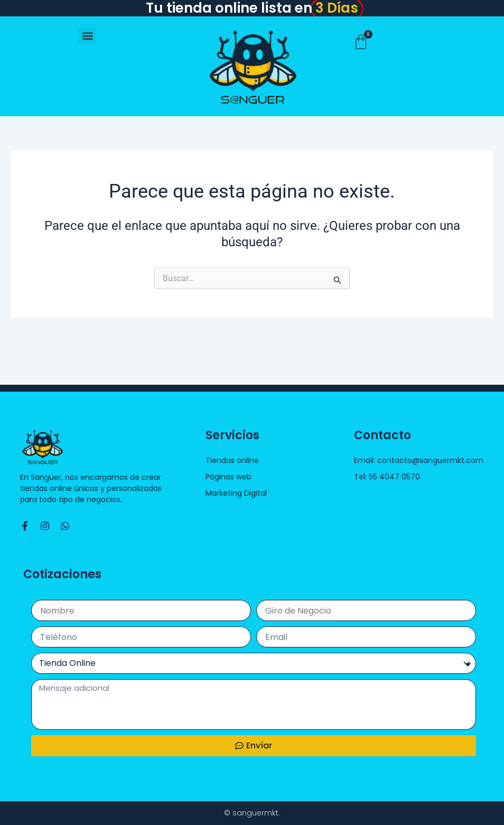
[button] (87, 36)
